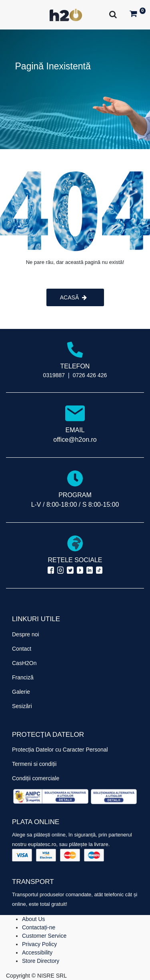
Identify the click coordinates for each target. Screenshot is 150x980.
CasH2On (24, 663)
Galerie (21, 692)
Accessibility (37, 952)
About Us (34, 919)
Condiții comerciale (36, 778)
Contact (22, 649)
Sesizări (22, 706)
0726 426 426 (90, 375)
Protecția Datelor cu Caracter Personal (60, 750)
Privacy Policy (39, 944)
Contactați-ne (39, 927)
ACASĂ (73, 297)
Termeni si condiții (34, 764)
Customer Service (44, 936)
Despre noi (26, 634)
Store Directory (41, 961)
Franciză (23, 677)
